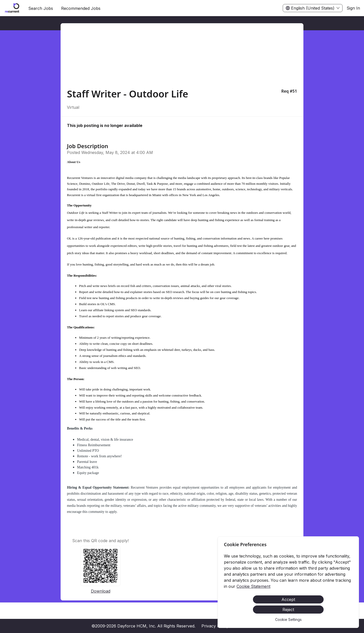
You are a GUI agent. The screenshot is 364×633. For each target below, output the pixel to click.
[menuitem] (12, 8)
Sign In (353, 8)
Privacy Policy (215, 626)
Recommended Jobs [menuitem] (81, 8)
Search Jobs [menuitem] (41, 8)
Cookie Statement (253, 586)
